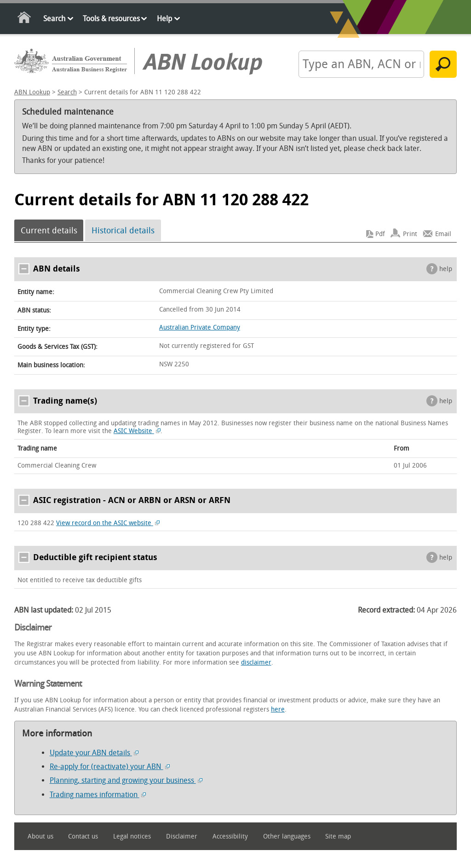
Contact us (83, 836)
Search (54, 19)
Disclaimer (182, 836)
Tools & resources (111, 19)
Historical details (123, 231)
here (278, 709)
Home (25, 19)
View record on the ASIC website (108, 523)
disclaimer (256, 663)
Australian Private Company (200, 327)
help (446, 269)
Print (410, 234)
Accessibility (230, 836)
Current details (49, 231)
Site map (338, 836)
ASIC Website (137, 431)
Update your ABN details (94, 753)
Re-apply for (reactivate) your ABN (110, 767)
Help (164, 19)
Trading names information (98, 795)
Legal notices (132, 836)
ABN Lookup (32, 92)
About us (40, 836)
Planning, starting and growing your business (126, 780)
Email (443, 234)
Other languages (287, 836)
